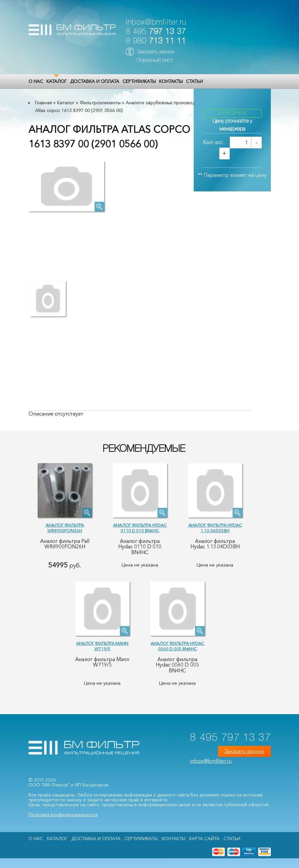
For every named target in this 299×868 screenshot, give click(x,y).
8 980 (156, 41)
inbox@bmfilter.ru (156, 23)
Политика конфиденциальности (63, 815)
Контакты (171, 81)
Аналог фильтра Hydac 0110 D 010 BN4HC (140, 528)
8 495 (156, 32)
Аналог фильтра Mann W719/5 (102, 646)
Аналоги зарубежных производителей (168, 103)
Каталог (57, 81)
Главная (43, 103)
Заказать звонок (156, 52)
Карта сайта (204, 839)
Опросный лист (155, 61)
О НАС (36, 81)
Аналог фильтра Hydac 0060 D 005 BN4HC (178, 646)
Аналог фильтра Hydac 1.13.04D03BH (215, 528)
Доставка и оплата (95, 81)
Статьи (194, 81)
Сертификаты (139, 81)
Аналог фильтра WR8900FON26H (65, 528)
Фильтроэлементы (100, 103)
